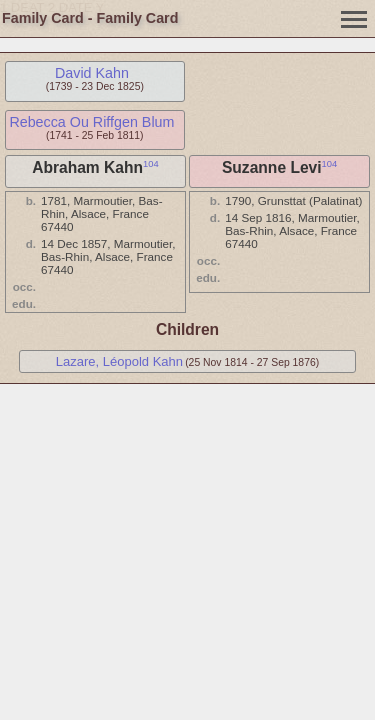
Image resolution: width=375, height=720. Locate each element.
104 (151, 164)
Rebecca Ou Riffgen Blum (91, 122)
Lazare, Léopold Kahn (119, 361)
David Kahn (92, 73)
